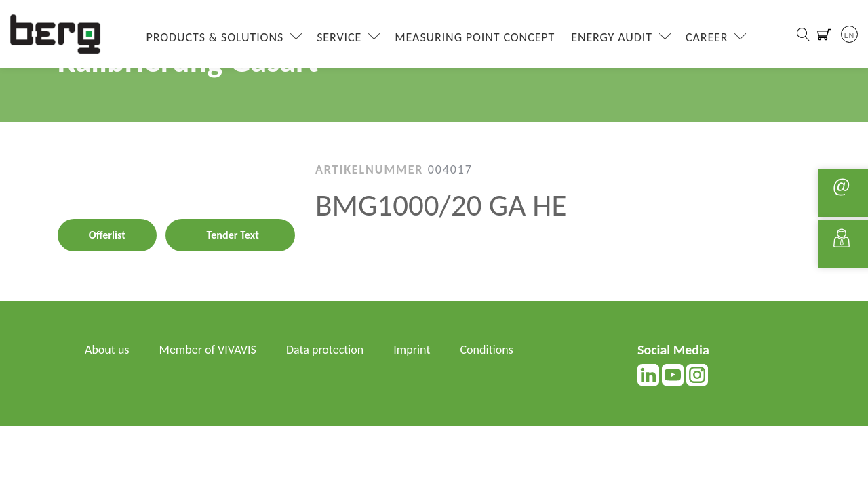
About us (107, 350)
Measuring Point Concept (475, 37)
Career (707, 37)
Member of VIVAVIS (208, 350)
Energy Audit (612, 37)
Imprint (412, 350)
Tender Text (233, 235)
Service (339, 37)
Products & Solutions (215, 37)
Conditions (487, 350)
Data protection (325, 350)
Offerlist (107, 235)
